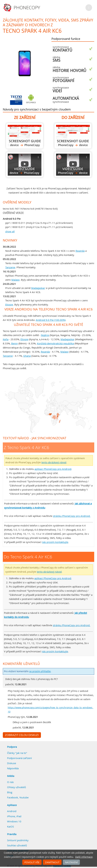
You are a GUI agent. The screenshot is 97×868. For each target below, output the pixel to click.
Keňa (6, 339)
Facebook (13, 797)
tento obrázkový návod (54, 462)
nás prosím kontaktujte (55, 542)
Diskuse (12, 763)
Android (12, 811)
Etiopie (9, 304)
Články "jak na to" (17, 753)
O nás (10, 782)
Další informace (84, 857)
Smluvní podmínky (18, 840)
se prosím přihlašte (40, 671)
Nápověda (13, 768)
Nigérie (45, 335)
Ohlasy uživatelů (16, 787)
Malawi (16, 280)
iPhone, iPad (14, 816)
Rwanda (80, 251)
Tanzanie (10, 267)
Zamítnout (52, 862)
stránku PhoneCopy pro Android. (72, 516)
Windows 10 (14, 821)
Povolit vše (32, 862)
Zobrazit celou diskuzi (22, 735)
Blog (10, 792)
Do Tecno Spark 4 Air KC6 (73, 136)
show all (10, 231)
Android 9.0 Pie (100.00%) (51, 320)
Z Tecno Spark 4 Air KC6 (25, 136)
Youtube (24, 797)
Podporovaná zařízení (19, 758)
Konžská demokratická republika (55, 343)
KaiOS (10, 826)
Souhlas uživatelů (17, 845)
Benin (15, 343)
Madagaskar (38, 288)
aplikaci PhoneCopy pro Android (53, 469)
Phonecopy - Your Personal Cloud (22, 8)
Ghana (27, 356)
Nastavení (71, 862)
